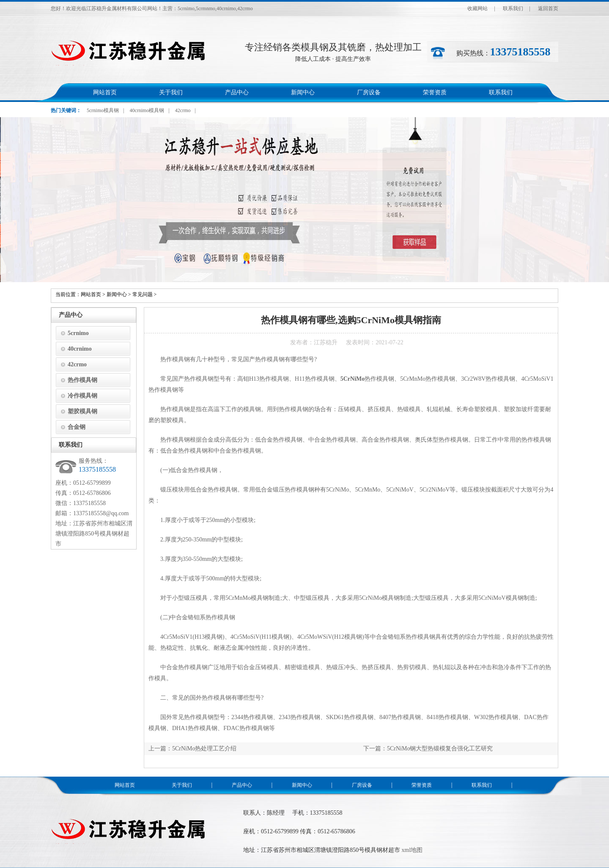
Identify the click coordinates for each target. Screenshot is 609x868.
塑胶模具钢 (82, 411)
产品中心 (237, 92)
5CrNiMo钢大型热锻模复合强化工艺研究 (440, 749)
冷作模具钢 (82, 396)
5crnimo (78, 333)
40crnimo (80, 349)
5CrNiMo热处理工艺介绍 (204, 749)
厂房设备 (369, 92)
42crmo (183, 110)
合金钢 (77, 427)
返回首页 (548, 8)
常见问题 (143, 294)
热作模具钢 (82, 380)
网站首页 (105, 92)
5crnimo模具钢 (103, 110)
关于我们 (171, 92)
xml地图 (412, 850)
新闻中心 (303, 92)
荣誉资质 (435, 92)
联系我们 (513, 8)
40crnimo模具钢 (147, 110)
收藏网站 (477, 8)
